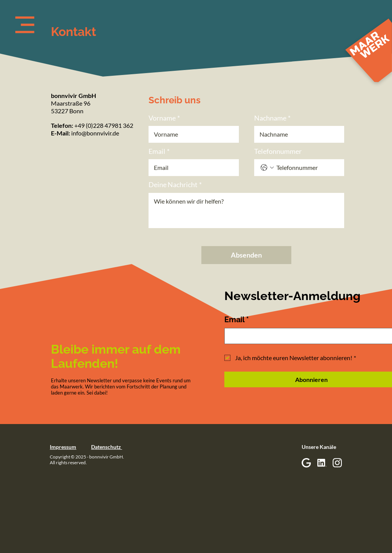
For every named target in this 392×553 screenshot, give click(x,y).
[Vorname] (191, 134)
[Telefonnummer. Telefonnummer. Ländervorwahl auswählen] (267, 168)
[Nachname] (297, 134)
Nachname (272, 118)
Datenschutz (107, 447)
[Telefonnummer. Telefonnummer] (307, 168)
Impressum (63, 447)
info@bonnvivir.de (95, 133)
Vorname (164, 118)
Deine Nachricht (175, 185)
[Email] (191, 168)
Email (159, 151)
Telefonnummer (278, 151)
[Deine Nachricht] (246, 210)
